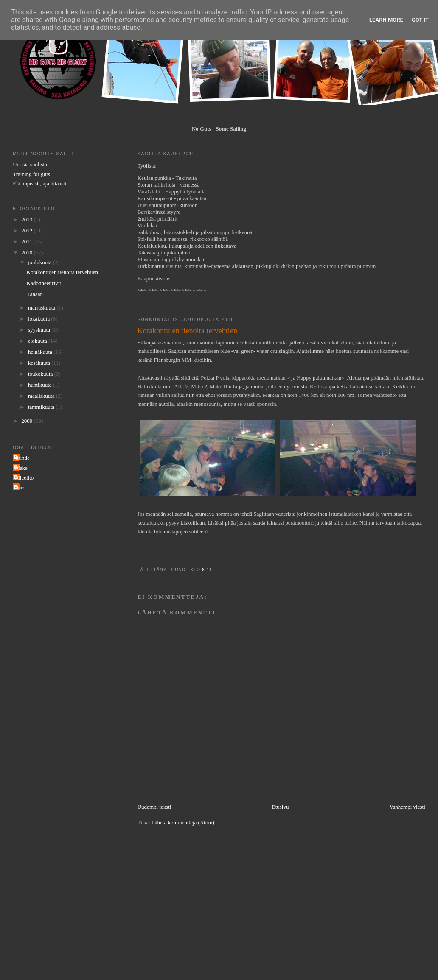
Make (21, 468)
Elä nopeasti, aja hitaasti (39, 183)
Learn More (386, 20)
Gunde (22, 458)
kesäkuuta (40, 363)
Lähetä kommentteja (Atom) (183, 822)
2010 (27, 253)
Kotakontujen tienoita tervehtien (62, 272)
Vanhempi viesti (407, 807)
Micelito (24, 478)
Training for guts (31, 174)
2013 (27, 219)
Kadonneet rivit (44, 283)
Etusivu (281, 807)
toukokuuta (41, 374)
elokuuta (38, 341)
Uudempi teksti (154, 807)
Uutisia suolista (30, 164)
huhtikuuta (41, 385)
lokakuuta (40, 319)
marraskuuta (42, 308)
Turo (20, 487)
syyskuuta (40, 330)
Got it (420, 20)
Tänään (35, 294)
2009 (27, 421)
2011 (27, 242)
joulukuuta (41, 262)
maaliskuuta (42, 396)
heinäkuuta (41, 352)
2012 (27, 230)
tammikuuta (42, 407)
